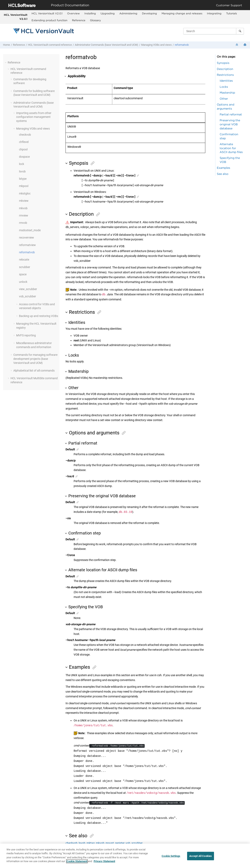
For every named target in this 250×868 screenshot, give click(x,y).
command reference (50, 45)
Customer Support (229, 5)
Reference (79, 20)
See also (223, 174)
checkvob (25, 135)
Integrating (214, 13)
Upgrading (108, 13)
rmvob (23, 223)
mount (110, 843)
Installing (90, 13)
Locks (224, 87)
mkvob (23, 208)
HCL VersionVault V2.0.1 (16, 17)
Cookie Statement (77, 862)
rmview (24, 215)
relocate (24, 260)
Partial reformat (231, 114)
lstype (23, 179)
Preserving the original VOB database (230, 124)
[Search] (240, 31)
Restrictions (225, 75)
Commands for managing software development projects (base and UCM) (35, 359)
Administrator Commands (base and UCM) (106, 45)
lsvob (22, 171)
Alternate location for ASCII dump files (231, 148)
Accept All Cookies (201, 856)
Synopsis (223, 63)
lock (22, 164)
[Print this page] (245, 45)
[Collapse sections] (237, 45)
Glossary (95, 20)
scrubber (25, 267)
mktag (91, 843)
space (23, 274)
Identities (226, 81)
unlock (23, 282)
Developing (149, 13)
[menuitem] (47, 14)
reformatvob (182, 45)
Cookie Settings (171, 856)
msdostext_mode (30, 230)
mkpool (24, 186)
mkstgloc (25, 193)
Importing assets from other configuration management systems (34, 117)
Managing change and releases (182, 13)
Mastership (227, 92)
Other (224, 99)
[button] (6, 62)
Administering (128, 13)
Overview (73, 13)
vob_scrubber (28, 296)
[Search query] (214, 31)
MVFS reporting (26, 335)
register (120, 843)
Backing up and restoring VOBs (39, 316)
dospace (24, 157)
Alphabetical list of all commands (34, 371)
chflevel (24, 142)
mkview (24, 201)
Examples (224, 168)
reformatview (27, 245)
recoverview (26, 238)
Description (225, 69)
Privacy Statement (104, 862)
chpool (23, 149)
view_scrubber (28, 289)
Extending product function (49, 20)
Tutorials (231, 13)
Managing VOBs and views (156, 45)
